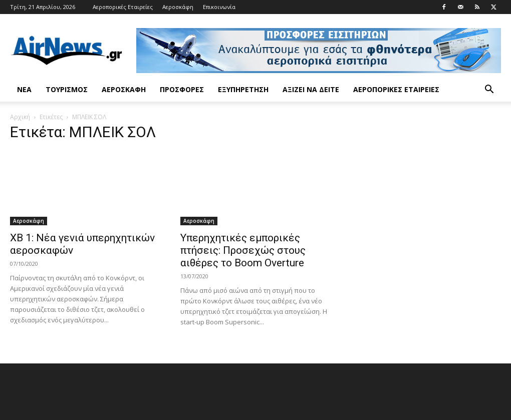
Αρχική (20, 117)
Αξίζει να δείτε (311, 89)
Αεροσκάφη (178, 7)
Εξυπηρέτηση (243, 89)
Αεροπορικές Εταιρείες (123, 7)
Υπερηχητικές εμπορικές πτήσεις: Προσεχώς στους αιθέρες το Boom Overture (243, 250)
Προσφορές (182, 89)
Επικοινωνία (219, 7)
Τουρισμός (67, 89)
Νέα (24, 89)
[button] (489, 90)
